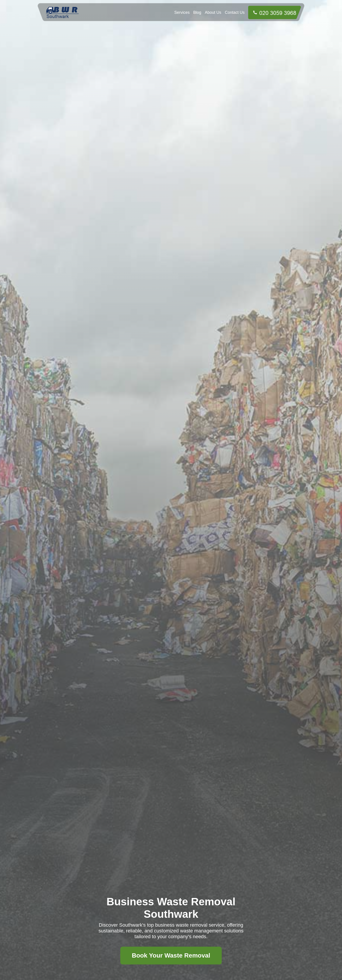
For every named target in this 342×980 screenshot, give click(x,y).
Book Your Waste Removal (171, 955)
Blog (197, 12)
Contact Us (235, 12)
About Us (213, 12)
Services (182, 12)
